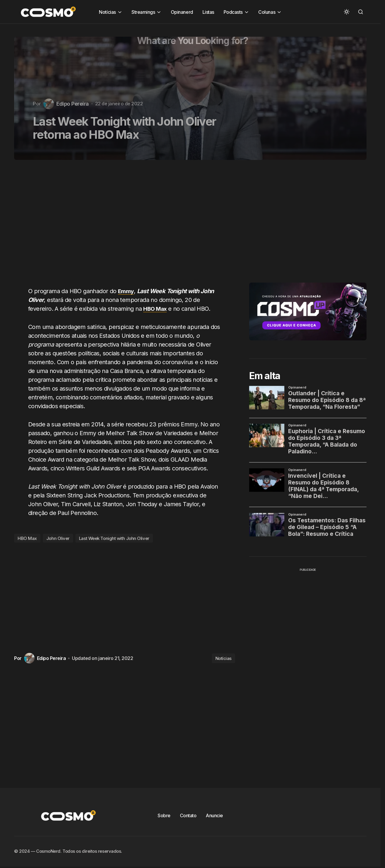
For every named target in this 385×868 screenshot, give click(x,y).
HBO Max (27, 538)
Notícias (223, 658)
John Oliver (58, 538)
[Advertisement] (127, 227)
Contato (188, 815)
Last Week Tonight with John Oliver (114, 538)
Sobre (164, 815)
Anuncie (214, 815)
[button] (347, 12)
